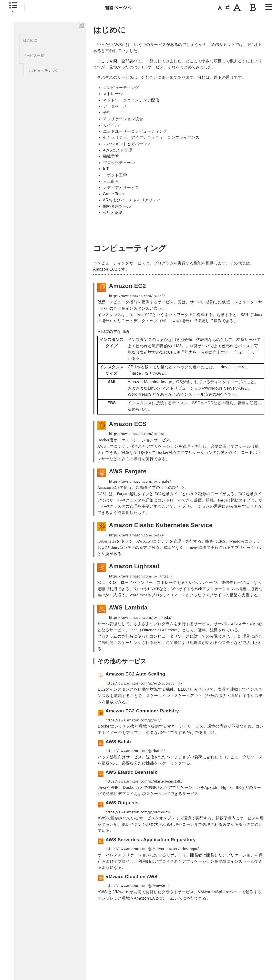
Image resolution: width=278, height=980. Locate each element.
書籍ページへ (118, 7)
